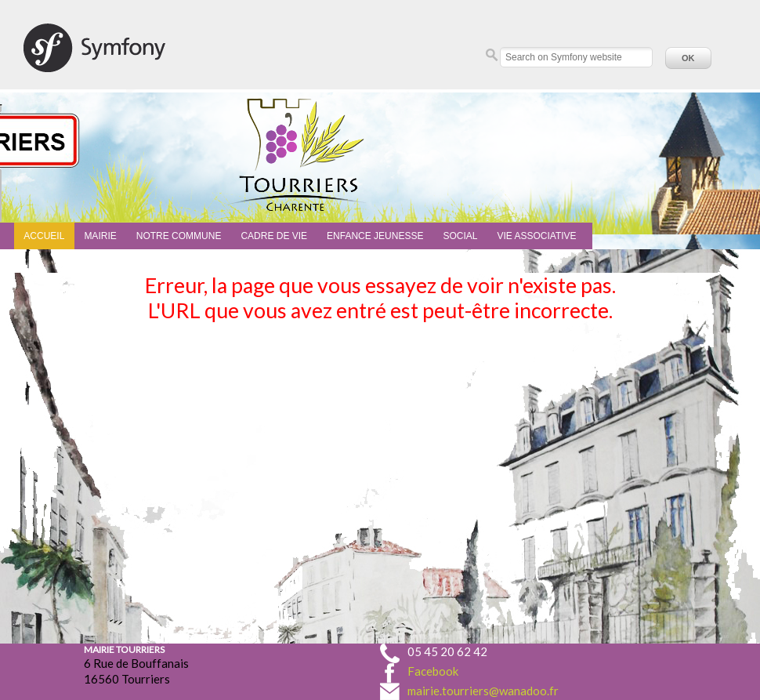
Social (460, 236)
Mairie (100, 236)
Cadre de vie (274, 236)
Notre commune (179, 236)
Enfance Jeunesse (375, 236)
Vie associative (536, 236)
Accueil (44, 236)
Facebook (433, 671)
